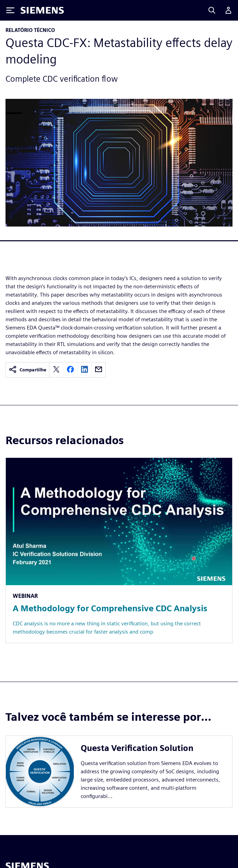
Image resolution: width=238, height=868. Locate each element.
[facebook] (70, 370)
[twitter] (56, 370)
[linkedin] (84, 370)
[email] (99, 370)
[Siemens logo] (42, 10)
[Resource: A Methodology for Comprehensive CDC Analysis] (119, 550)
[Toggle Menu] (10, 10)
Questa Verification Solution (137, 748)
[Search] (212, 10)
